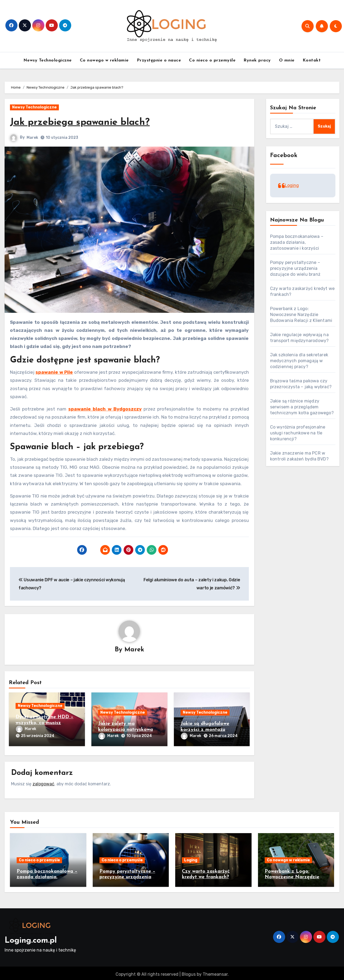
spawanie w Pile (54, 372)
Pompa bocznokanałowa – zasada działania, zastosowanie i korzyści (297, 242)
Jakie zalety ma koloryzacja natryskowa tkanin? (126, 730)
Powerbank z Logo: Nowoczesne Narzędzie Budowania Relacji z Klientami (301, 315)
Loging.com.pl (31, 939)
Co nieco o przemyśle (212, 60)
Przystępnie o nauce (159, 60)
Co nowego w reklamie (104, 60)
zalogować (43, 781)
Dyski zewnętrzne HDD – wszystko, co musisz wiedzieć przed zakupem (44, 723)
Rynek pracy (257, 60)
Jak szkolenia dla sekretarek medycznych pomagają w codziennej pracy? (299, 361)
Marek (32, 138)
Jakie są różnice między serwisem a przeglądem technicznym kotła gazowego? (302, 407)
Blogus (189, 972)
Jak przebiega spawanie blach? (86, 122)
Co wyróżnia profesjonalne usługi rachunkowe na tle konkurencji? (298, 433)
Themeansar (215, 972)
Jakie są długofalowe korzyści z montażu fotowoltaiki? (205, 730)
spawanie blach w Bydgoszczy (105, 409)
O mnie (287, 60)
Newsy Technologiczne (48, 60)
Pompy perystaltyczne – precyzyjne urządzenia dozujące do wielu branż (295, 268)
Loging (292, 185)
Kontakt (312, 60)
